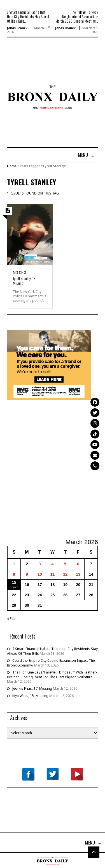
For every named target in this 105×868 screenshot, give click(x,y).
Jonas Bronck (17, 28)
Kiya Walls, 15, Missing (30, 696)
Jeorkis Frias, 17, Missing (32, 688)
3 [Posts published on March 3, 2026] (40, 564)
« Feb (11, 619)
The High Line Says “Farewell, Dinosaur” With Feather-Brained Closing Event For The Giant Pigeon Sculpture (52, 675)
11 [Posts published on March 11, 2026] (53, 574)
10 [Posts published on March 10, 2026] (40, 574)
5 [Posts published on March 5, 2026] (65, 564)
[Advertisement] (40, 68)
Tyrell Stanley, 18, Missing (25, 281)
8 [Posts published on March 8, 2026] (14, 574)
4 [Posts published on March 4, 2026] (53, 564)
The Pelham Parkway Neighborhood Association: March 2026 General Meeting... (77, 16)
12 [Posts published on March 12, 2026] (65, 574)
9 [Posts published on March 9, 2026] (27, 574)
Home (12, 166)
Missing (19, 272)
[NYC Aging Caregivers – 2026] (49, 365)
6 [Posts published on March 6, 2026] (78, 564)
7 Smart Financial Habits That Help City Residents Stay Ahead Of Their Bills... (28, 16)
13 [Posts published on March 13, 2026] (78, 574)
